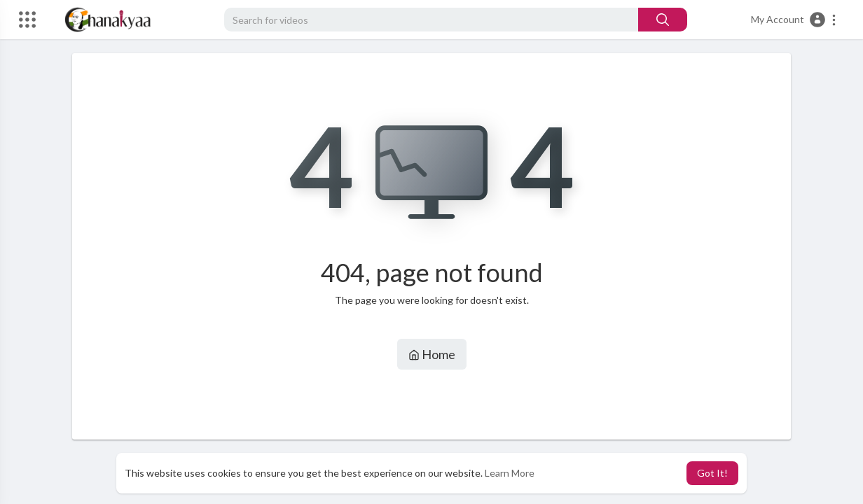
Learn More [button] (510, 473)
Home (432, 354)
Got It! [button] (712, 473)
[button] (794, 20)
